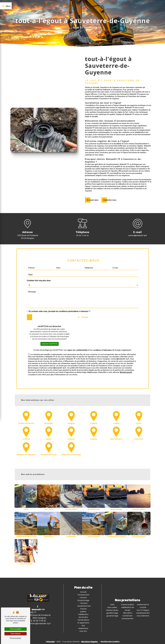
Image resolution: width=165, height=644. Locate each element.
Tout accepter (16, 629)
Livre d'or (83, 631)
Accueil (83, 591)
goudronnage (112, 615)
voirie (112, 604)
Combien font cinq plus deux (39, 270)
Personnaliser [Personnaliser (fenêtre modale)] (16, 638)
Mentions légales (90, 641)
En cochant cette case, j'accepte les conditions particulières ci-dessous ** (60, 301)
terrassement (128, 618)
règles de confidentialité (77, 340)
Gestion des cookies (110, 641)
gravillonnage (112, 612)
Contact (83, 597)
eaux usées (112, 607)
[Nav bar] (6, 6)
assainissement (143, 612)
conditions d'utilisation (102, 340)
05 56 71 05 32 (82, 235)
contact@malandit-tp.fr (138, 235)
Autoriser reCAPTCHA (50, 333)
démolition (128, 612)
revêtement (128, 615)
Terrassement (83, 594)
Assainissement (84, 605)
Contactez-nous (110, 200)
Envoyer (85, 307)
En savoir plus (93, 200)
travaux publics (128, 604)
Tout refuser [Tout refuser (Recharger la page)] (16, 634)
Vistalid (51, 641)
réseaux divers (112, 610)
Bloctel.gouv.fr (126, 362)
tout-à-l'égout (143, 610)
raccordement (143, 615)
